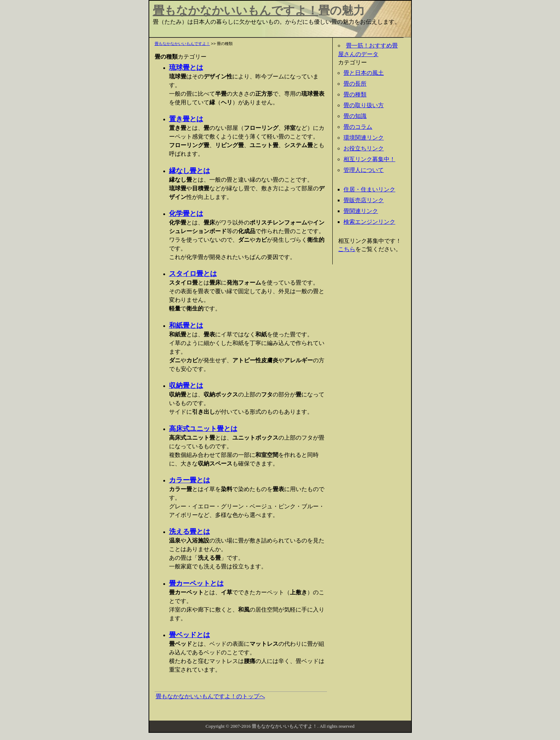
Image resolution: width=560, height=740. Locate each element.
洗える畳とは (190, 532)
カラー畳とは (190, 480)
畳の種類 (355, 94)
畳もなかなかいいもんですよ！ (236, 10)
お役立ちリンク (364, 148)
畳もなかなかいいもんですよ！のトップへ (210, 696)
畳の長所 (355, 84)
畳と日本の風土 (364, 73)
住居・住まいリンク (369, 189)
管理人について (364, 170)
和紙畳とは (186, 325)
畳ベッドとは (190, 635)
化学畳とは (186, 214)
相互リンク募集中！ (369, 159)
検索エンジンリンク (369, 222)
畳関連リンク (361, 211)
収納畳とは (186, 385)
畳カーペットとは (196, 583)
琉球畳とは (186, 67)
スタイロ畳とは (193, 274)
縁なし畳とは (190, 171)
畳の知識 (355, 116)
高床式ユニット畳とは (203, 429)
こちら (347, 249)
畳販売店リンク (364, 200)
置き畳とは (186, 119)
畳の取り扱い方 (364, 105)
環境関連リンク (364, 138)
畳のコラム (358, 127)
